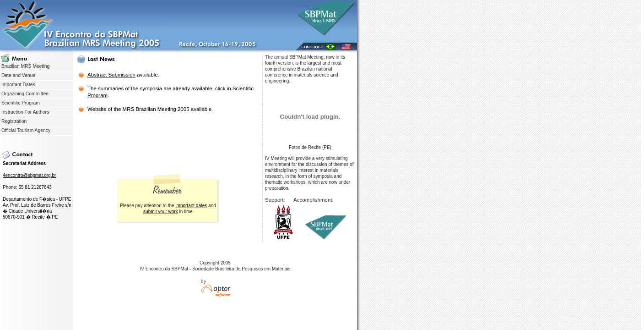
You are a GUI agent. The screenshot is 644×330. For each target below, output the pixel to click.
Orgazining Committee (24, 94)
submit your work (161, 212)
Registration (13, 121)
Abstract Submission (111, 75)
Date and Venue (18, 75)
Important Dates (18, 85)
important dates (191, 206)
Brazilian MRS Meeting (25, 66)
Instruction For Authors (24, 112)
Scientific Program (20, 103)
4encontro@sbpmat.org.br (29, 175)
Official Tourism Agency (25, 130)
